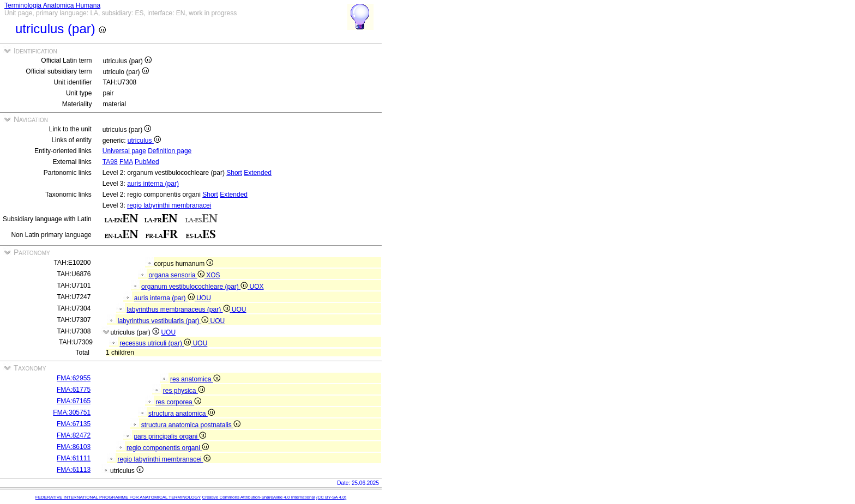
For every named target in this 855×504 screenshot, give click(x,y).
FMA (126, 162)
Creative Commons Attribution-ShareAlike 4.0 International (258, 497)
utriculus (144, 141)
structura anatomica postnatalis (191, 425)
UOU (204, 298)
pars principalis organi (170, 436)
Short (234, 173)
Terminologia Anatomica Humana (52, 5)
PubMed (147, 162)
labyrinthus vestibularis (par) (164, 321)
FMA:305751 (72, 412)
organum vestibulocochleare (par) (195, 287)
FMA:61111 (74, 458)
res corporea (178, 402)
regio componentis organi (168, 448)
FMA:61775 (74, 390)
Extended (258, 173)
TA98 (110, 162)
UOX (257, 287)
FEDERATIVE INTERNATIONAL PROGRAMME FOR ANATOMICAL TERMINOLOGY (118, 497)
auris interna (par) (153, 184)
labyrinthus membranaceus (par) (179, 309)
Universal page (124, 151)
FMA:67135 (74, 424)
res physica (184, 391)
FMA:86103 (74, 447)
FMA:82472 (74, 435)
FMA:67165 (74, 401)
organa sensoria (177, 275)
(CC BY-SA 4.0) (331, 497)
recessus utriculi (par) (156, 343)
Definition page (170, 151)
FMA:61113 (74, 470)
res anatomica (195, 379)
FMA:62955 (74, 378)
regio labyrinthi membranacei (169, 205)
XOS (213, 275)
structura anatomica (182, 414)
